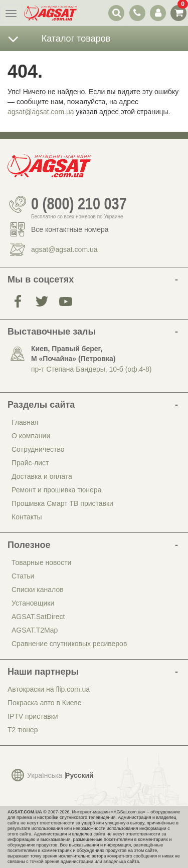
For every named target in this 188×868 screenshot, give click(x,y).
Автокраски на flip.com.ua (49, 689)
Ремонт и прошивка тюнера (56, 490)
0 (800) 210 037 (79, 204)
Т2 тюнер (23, 730)
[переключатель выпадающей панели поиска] (117, 13)
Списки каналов (38, 590)
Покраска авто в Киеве (45, 703)
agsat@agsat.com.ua (41, 112)
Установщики (33, 603)
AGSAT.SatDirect (38, 617)
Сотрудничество (38, 449)
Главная (25, 422)
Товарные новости (41, 562)
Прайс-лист (30, 463)
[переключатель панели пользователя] (158, 13)
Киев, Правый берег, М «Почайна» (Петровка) (73, 354)
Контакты (27, 517)
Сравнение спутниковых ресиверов (69, 644)
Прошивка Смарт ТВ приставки (62, 503)
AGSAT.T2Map (35, 630)
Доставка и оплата (42, 476)
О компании (31, 436)
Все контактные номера (70, 229)
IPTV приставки (33, 716)
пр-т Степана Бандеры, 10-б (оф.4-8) (91, 369)
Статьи (23, 576)
